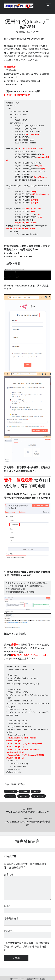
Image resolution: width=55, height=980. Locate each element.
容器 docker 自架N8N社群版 (24, 46)
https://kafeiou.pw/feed (37, 498)
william (41, 39)
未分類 (21, 784)
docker (24, 791)
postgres (24, 796)
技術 (13, 784)
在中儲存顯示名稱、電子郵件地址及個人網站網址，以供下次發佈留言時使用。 (27, 946)
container (11, 791)
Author (35, 979)
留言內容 (9, 874)
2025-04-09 (33, 32)
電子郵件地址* (12, 918)
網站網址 (9, 931)
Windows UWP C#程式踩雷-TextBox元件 (28, 812)
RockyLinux (38, 796)
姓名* (7, 906)
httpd (36, 791)
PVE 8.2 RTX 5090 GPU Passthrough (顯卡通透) (27, 823)
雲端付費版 (29, 49)
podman (10, 796)
